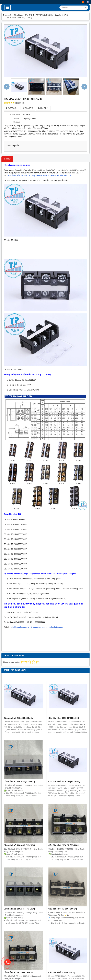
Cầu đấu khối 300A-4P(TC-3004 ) (19, 782)
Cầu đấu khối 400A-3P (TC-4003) (64, 718)
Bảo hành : (17, 122)
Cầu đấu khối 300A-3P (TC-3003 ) (64, 782)
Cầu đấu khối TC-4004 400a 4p (18, 718)
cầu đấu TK (54, 175)
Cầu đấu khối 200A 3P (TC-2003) (64, 845)
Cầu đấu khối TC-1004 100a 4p (63, 870)
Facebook (12, 108)
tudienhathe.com (56, 627)
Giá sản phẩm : (14, 146)
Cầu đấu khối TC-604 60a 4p (62, 933)
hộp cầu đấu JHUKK (41, 175)
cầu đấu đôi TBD (24, 175)
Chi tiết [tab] (7, 159)
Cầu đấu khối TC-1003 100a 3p (18, 933)
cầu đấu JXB (65, 175)
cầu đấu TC (12, 175)
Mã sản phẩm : (15, 115)
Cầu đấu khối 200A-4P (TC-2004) (19, 845)
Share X (28, 108)
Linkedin (43, 108)
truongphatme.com (39, 627)
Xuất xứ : (18, 118)
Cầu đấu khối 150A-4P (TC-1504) (19, 909)
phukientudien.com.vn (20, 627)
